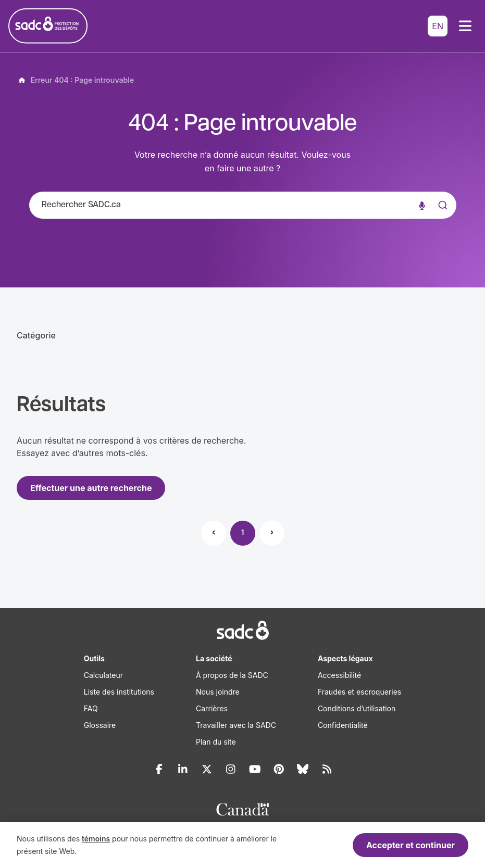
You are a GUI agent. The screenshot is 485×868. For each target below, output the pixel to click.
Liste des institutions (119, 692)
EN (438, 26)
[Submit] (442, 216)
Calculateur (103, 675)
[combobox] (243, 205)
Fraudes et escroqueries (359, 692)
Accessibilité (339, 675)
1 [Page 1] (242, 533)
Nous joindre (218, 692)
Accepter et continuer (411, 845)
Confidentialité (343, 725)
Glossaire (100, 725)
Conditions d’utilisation (357, 708)
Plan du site (216, 742)
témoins (96, 839)
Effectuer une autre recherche (91, 488)
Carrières (212, 708)
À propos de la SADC (232, 675)
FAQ (91, 708)
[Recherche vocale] (422, 205)
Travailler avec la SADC (236, 725)
